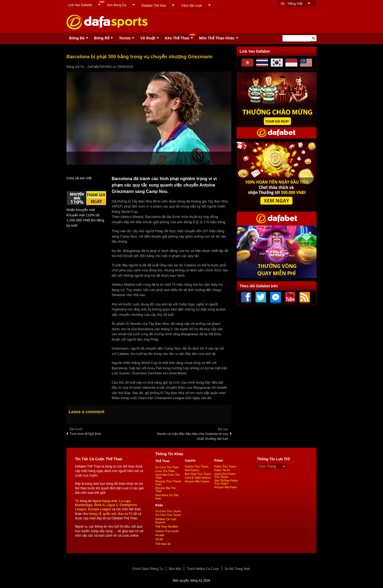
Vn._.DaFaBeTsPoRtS (96, 67)
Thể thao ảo (163, 544)
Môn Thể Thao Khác (217, 38)
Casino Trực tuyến (167, 531)
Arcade (160, 535)
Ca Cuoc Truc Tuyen (168, 511)
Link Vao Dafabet (80, 5)
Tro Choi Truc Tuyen (168, 515)
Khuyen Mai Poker (226, 487)
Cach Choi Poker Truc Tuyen (225, 475)
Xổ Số (159, 539)
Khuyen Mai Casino (197, 481)
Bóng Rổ (102, 38)
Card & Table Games (198, 478)
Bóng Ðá (77, 38)
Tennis (125, 38)
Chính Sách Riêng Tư (148, 569)
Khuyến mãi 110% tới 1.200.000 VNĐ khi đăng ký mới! (85, 220)
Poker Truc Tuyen (225, 467)
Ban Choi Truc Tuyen (198, 474)
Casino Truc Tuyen (197, 467)
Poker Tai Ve (222, 470)
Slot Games (192, 470)
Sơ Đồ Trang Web (237, 569)
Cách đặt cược (192, 6)
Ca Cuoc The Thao (167, 467)
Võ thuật (148, 38)
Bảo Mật (175, 569)
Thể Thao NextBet (167, 527)
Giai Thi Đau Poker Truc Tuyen (226, 482)
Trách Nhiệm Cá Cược (203, 569)
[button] (313, 38)
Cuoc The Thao (165, 471)
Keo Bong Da (117, 5)
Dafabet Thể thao (154, 6)
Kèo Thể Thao (177, 38)
